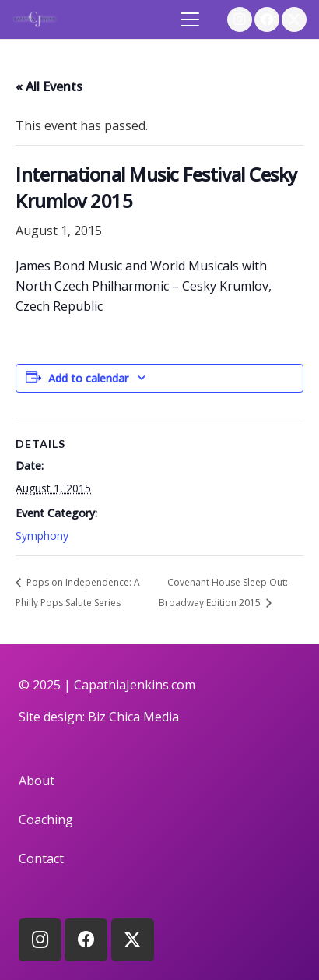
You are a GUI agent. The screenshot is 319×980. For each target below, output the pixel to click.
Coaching (46, 820)
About (37, 781)
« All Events (49, 86)
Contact (41, 858)
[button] (191, 19)
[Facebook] (267, 19)
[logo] (35, 19)
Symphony (42, 536)
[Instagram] (240, 19)
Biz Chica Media (133, 717)
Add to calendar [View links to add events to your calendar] (88, 378)
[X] (294, 19)
